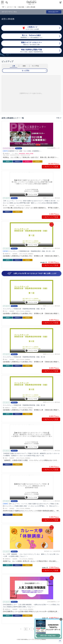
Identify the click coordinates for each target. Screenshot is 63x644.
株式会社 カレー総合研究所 (52, 551)
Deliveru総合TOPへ (54, 12)
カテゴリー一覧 (11, 7)
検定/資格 (21, 7)
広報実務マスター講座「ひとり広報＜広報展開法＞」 (22, 151)
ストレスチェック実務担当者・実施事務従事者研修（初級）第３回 (24, 405)
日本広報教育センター (54, 148)
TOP (3, 7)
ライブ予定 (35, 66)
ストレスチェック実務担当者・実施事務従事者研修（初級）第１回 (24, 309)
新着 (24, 66)
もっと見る (26, 70)
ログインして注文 (51, 167)
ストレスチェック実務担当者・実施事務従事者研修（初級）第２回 (24, 357)
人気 (14, 66)
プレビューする (31, 194)
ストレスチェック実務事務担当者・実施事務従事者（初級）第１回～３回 (29, 251)
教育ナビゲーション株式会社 (52, 198)
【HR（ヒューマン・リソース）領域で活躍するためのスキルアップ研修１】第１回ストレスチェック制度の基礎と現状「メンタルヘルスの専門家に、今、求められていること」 (31, 506)
